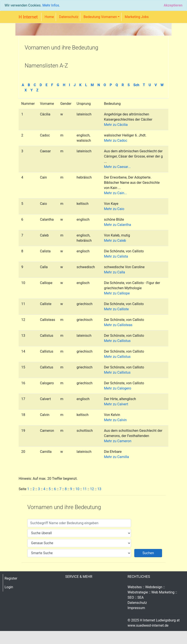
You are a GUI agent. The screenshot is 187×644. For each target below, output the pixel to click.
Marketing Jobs (137, 17)
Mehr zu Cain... (115, 193)
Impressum (136, 608)
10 (77, 489)
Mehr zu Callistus (117, 341)
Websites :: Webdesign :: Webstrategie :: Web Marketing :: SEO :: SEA (152, 592)
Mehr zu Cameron (118, 441)
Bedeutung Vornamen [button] (100, 17)
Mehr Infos (51, 5)
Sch (136, 85)
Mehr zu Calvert (116, 404)
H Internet (28, 17)
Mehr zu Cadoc (116, 140)
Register (11, 578)
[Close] (173, 5)
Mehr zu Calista (116, 256)
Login (9, 587)
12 (92, 489)
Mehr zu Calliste (116, 309)
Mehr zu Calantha (117, 225)
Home (49, 17)
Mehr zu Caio (114, 209)
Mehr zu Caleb (115, 241)
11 (85, 489)
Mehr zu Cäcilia (116, 125)
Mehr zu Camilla (116, 457)
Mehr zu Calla (114, 272)
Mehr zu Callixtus (117, 372)
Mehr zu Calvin (115, 420)
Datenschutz (69, 17)
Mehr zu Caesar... (117, 167)
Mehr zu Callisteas (118, 325)
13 (99, 489)
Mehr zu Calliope (117, 293)
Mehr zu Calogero (117, 388)
